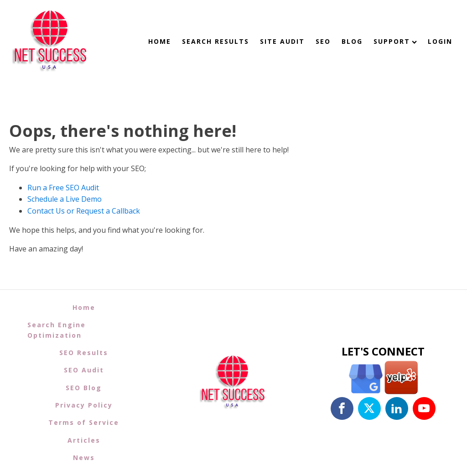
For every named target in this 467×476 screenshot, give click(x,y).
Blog (352, 41)
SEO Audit (84, 370)
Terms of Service (84, 422)
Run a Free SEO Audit (63, 188)
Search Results (215, 41)
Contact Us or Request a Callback (84, 211)
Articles (84, 440)
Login (440, 41)
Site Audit (282, 41)
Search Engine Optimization (57, 330)
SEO (323, 41)
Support (395, 41)
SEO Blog (84, 388)
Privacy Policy (84, 405)
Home (160, 41)
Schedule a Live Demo (65, 199)
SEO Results (84, 353)
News (84, 458)
